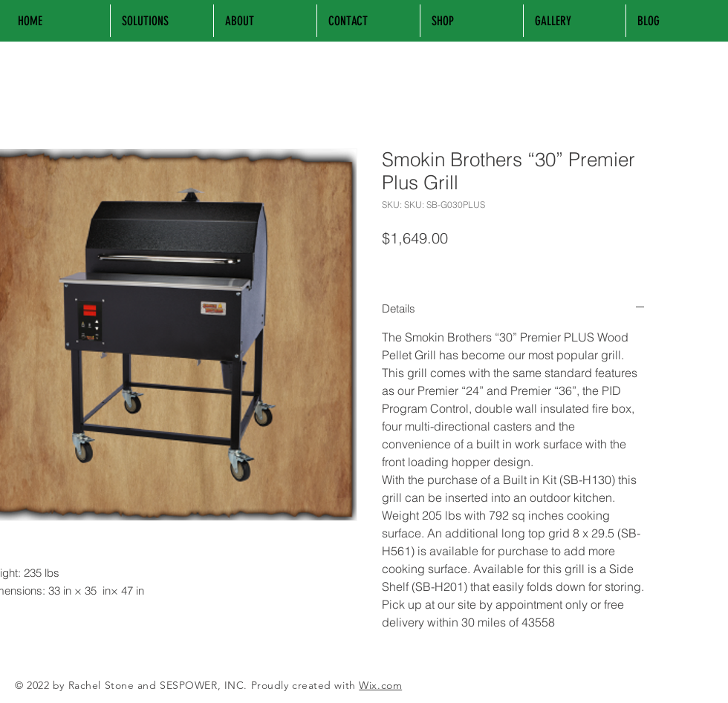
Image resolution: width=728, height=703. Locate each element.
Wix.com (380, 685)
